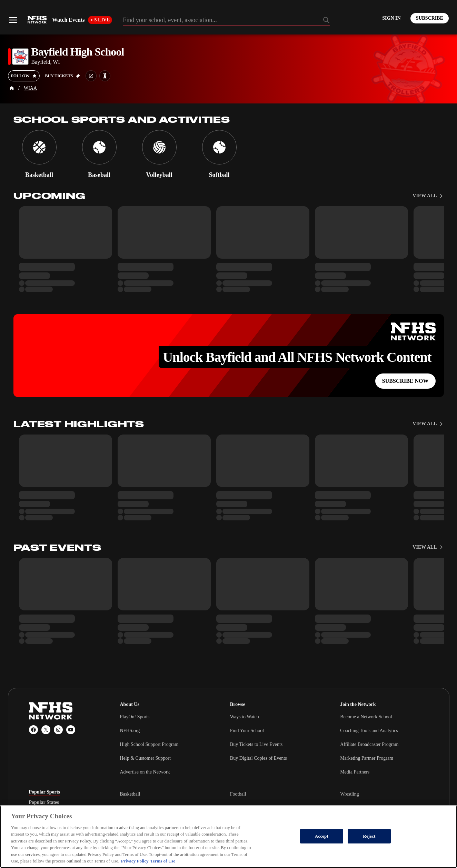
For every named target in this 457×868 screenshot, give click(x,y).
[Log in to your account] (391, 18)
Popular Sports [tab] (44, 792)
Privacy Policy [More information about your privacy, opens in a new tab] (135, 861)
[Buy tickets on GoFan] (63, 76)
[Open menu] (13, 20)
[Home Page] (12, 88)
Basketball (130, 794)
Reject (369, 836)
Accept (322, 836)
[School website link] (91, 76)
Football (238, 794)
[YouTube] (71, 730)
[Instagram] (58, 730)
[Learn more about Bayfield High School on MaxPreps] (105, 76)
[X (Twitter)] (46, 730)
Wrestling (350, 794)
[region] (228, 837)
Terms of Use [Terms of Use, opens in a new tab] (162, 861)
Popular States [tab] (44, 802)
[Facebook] (33, 730)
